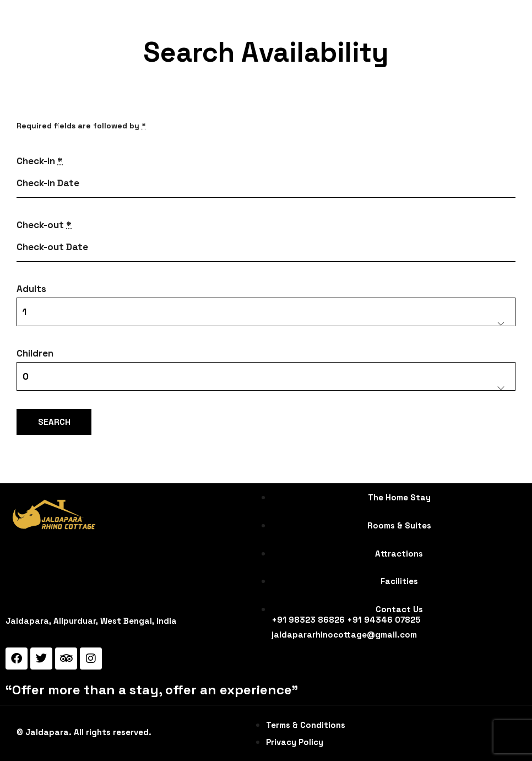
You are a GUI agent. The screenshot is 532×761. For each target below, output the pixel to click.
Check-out (44, 225)
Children (35, 353)
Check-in (40, 161)
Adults (31, 289)
